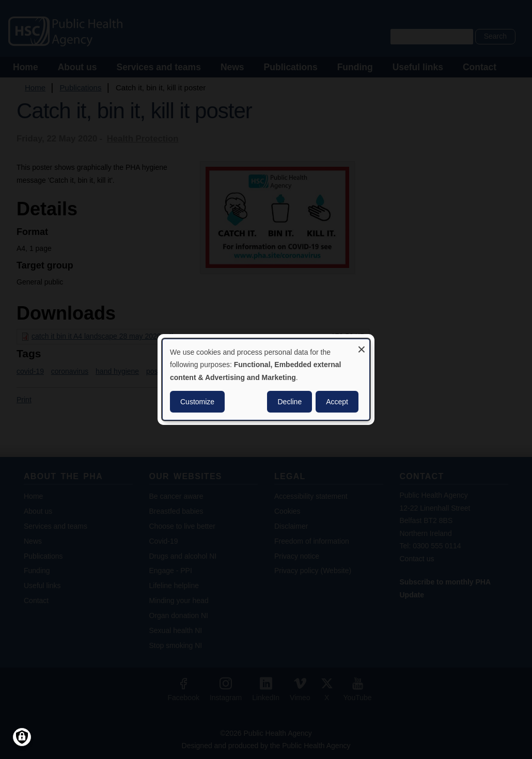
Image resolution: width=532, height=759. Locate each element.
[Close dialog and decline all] (362, 346)
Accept (337, 402)
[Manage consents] (22, 737)
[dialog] (266, 379)
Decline (290, 402)
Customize (197, 402)
